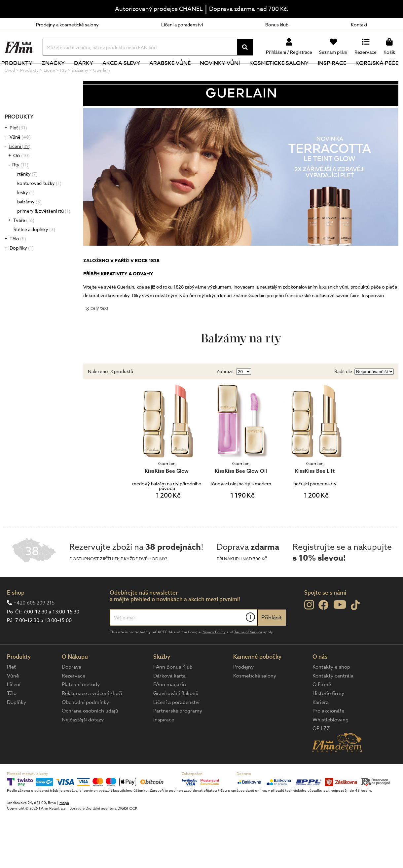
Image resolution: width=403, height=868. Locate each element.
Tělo (18, 261)
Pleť (18, 150)
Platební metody (81, 707)
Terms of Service (248, 654)
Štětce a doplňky (34, 251)
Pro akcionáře (328, 733)
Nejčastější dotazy (83, 742)
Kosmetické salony (283, 74)
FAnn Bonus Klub (173, 689)
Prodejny (243, 689)
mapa (64, 825)
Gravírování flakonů (176, 715)
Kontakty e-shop (331, 689)
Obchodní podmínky (85, 724)
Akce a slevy (130, 74)
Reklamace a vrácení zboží (92, 715)
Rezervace (73, 698)
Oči (21, 177)
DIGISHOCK (128, 831)
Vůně (20, 159)
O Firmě (322, 707)
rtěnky (27, 196)
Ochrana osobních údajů (90, 733)
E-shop (16, 615)
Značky (66, 74)
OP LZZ (321, 750)
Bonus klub (277, 25)
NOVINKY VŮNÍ (225, 74)
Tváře (24, 242)
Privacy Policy (214, 654)
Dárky (94, 74)
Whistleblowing (330, 742)
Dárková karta (169, 698)
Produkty (31, 74)
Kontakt (359, 25)
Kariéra (321, 724)
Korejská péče (377, 74)
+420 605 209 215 (34, 625)
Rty (20, 187)
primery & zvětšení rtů (44, 233)
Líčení (19, 168)
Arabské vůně (178, 74)
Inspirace (334, 74)
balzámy (29, 224)
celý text (99, 330)
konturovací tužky (39, 205)
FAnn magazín (170, 707)
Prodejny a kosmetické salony (67, 25)
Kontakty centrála (333, 698)
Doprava (72, 689)
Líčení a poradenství (182, 25)
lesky (26, 214)
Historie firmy (328, 715)
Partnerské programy (178, 733)
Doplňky (22, 270)
